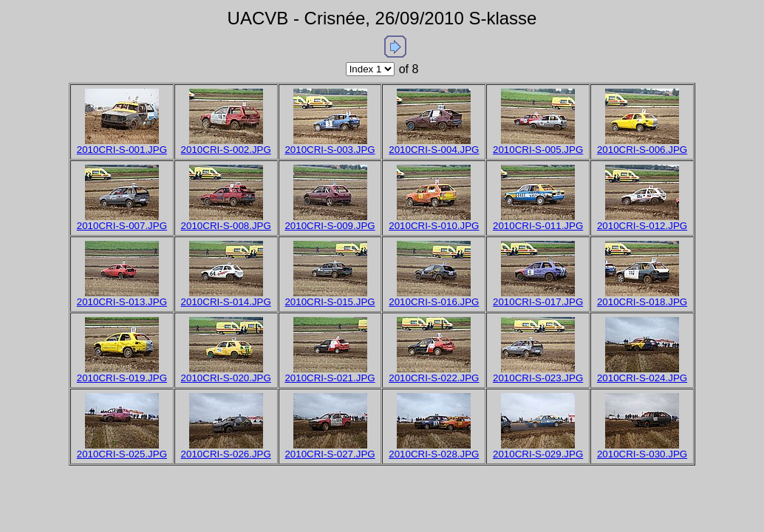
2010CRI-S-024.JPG (642, 378)
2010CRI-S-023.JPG (538, 378)
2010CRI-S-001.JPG (122, 150)
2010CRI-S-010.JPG (434, 226)
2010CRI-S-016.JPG (434, 302)
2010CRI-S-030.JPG (642, 454)
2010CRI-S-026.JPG (226, 454)
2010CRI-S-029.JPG (538, 454)
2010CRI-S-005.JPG (538, 150)
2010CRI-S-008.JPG (226, 226)
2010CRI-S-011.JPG (538, 226)
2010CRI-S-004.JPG (434, 150)
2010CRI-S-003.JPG (330, 150)
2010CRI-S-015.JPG (330, 302)
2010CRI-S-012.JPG (642, 226)
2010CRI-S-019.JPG (122, 378)
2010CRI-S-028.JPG (434, 454)
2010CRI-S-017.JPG (538, 302)
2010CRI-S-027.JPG (330, 454)
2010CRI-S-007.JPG (122, 226)
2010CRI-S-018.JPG (642, 302)
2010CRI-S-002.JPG (226, 150)
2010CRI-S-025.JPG (122, 454)
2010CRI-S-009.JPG (330, 226)
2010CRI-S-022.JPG (434, 378)
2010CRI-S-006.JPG (642, 150)
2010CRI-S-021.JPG (330, 378)
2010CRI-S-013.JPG (122, 302)
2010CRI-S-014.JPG (226, 302)
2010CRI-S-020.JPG (226, 378)
